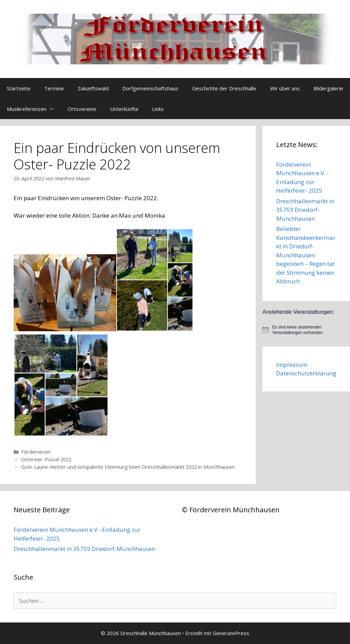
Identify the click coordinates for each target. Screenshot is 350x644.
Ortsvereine (82, 109)
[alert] (306, 330)
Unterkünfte (124, 109)
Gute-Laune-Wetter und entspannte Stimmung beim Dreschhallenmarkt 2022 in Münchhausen (128, 467)
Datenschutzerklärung (306, 373)
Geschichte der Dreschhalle (224, 88)
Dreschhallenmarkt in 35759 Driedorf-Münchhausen (305, 210)
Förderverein (36, 452)
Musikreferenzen (34, 109)
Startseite (19, 88)
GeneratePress (231, 633)
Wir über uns (285, 88)
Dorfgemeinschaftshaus (150, 88)
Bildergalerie (328, 88)
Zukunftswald (93, 88)
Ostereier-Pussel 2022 (46, 459)
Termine (54, 88)
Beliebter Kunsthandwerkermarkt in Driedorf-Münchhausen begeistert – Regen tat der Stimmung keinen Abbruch (306, 255)
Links (158, 109)
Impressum (292, 365)
